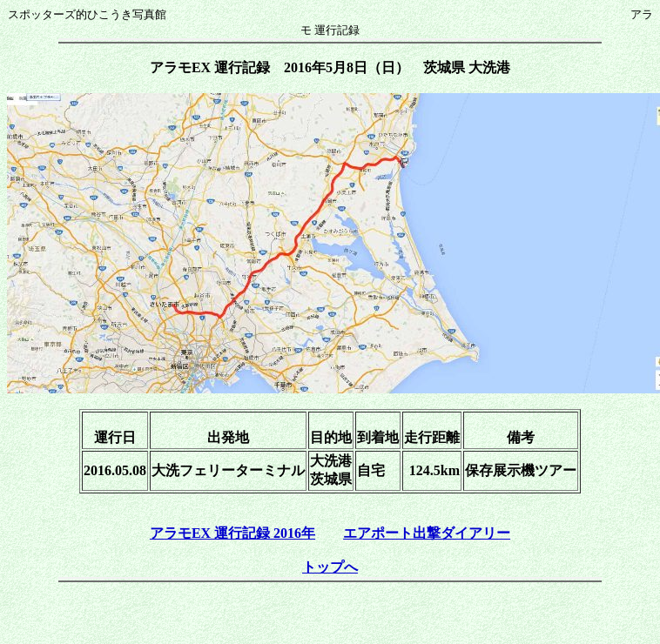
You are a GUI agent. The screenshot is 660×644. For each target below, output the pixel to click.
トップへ (330, 567)
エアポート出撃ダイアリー (427, 533)
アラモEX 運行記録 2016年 (232, 533)
